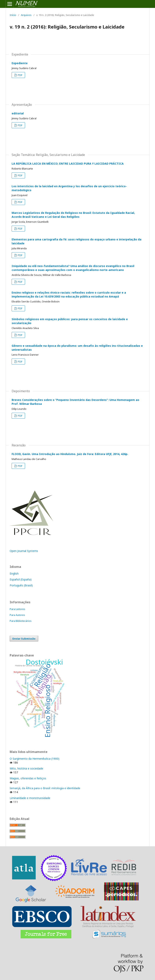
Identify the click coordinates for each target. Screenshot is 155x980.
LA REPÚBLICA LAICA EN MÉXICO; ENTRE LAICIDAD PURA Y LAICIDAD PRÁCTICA (68, 164)
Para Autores (17, 615)
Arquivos (26, 15)
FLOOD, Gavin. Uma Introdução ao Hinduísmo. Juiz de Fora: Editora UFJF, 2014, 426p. (70, 454)
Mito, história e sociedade (26, 768)
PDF (20, 75)
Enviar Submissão (24, 639)
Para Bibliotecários (21, 621)
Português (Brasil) (21, 585)
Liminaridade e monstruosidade (30, 798)
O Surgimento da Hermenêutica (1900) (35, 759)
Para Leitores (17, 609)
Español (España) (21, 579)
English (14, 573)
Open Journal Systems (24, 551)
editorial (18, 113)
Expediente (20, 63)
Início (13, 15)
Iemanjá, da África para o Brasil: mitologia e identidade (45, 788)
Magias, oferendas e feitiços (28, 778)
